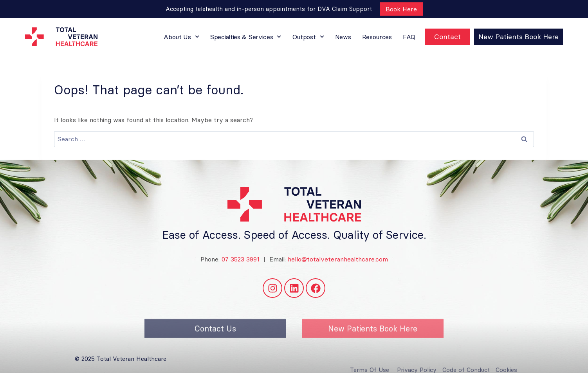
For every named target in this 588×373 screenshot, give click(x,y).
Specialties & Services (246, 37)
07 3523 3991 (240, 259)
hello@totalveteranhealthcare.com (338, 259)
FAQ (409, 37)
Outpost (308, 37)
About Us (181, 37)
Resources (377, 37)
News (343, 37)
